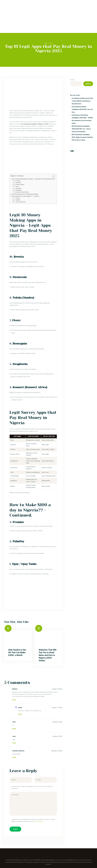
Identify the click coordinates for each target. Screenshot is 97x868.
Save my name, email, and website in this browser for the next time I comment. (32, 788)
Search (72, 80)
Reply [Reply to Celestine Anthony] (14, 757)
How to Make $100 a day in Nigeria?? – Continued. (26, 196)
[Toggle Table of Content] (53, 176)
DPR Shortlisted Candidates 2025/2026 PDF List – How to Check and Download (81, 129)
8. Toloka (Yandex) (19, 185)
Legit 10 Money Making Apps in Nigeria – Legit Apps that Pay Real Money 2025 (33, 179)
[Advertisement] (48, 13)
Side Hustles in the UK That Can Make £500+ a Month (17, 652)
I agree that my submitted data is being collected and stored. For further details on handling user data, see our (33, 820)
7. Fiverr (17, 186)
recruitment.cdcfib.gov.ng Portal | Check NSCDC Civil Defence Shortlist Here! (82, 101)
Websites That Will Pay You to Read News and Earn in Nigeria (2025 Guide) (48, 655)
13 (8, 628)
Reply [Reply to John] (14, 729)
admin (20, 708)
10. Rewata (17, 181)
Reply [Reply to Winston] (14, 700)
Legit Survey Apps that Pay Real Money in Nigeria (25, 194)
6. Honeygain (18, 188)
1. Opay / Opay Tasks (20, 202)
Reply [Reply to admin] (20, 714)
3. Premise (17, 198)
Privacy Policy (39, 821)
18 (39, 628)
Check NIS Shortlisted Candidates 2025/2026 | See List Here (82, 109)
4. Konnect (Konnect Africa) (22, 192)
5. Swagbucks (18, 190)
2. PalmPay (17, 200)
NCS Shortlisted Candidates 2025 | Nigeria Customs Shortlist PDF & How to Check (82, 137)
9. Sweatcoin (18, 183)
